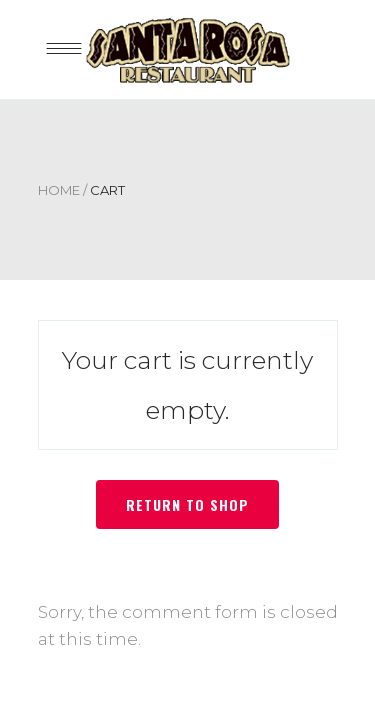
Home (59, 190)
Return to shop (187, 504)
